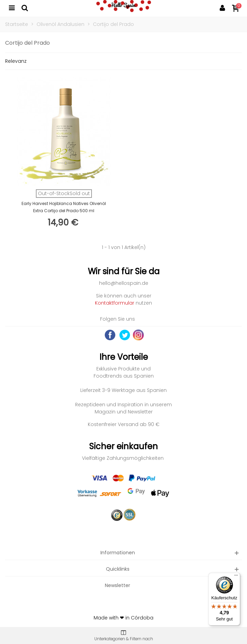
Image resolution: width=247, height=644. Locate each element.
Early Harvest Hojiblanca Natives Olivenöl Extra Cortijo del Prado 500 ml (64, 207)
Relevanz (16, 61)
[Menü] (236, 577)
